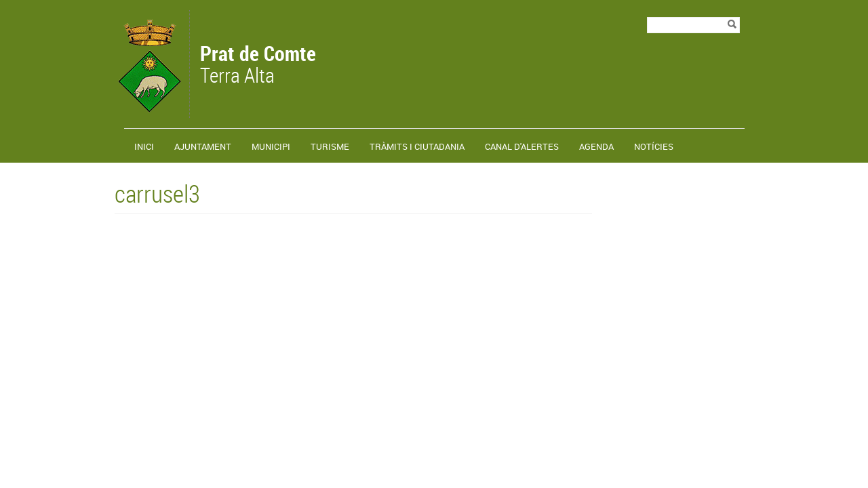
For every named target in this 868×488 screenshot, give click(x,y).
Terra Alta (258, 66)
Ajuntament (203, 146)
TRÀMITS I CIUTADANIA (417, 146)
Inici (144, 146)
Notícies (654, 146)
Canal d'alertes (522, 146)
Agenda (596, 146)
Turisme (330, 146)
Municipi (271, 146)
